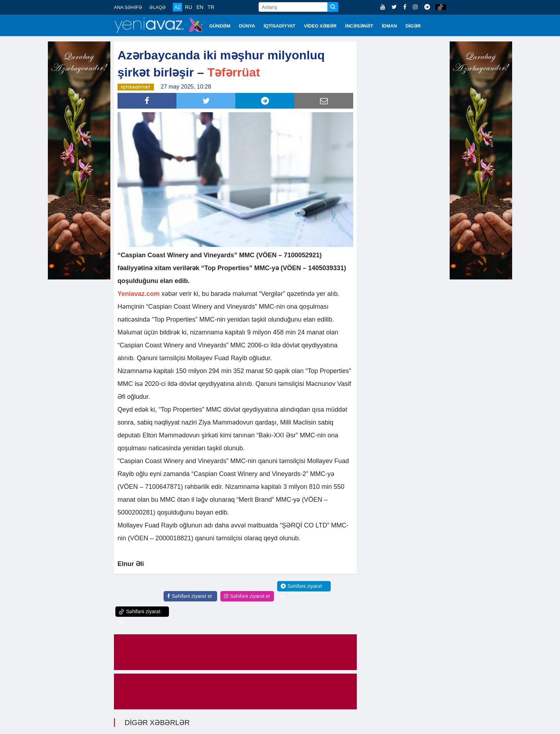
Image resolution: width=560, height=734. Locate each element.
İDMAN (389, 26)
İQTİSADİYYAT (279, 26)
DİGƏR (413, 26)
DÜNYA (247, 26)
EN (200, 7)
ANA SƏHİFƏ (128, 7)
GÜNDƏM (220, 26)
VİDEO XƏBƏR (320, 26)
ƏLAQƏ (157, 7)
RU (189, 7)
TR (211, 7)
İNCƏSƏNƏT (359, 26)
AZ (177, 7)
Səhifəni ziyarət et (189, 596)
